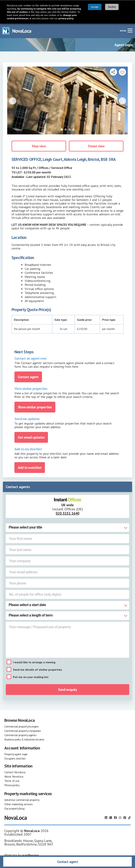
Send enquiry (67, 690)
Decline (112, 7)
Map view (39, 146)
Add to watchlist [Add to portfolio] (30, 468)
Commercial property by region (21, 726)
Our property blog (14, 808)
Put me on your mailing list (31, 677)
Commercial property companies (23, 731)
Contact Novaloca (15, 772)
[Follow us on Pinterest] (125, 818)
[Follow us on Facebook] (115, 818)
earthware (30, 855)
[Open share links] (113, 72)
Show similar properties (35, 407)
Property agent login (16, 754)
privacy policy (66, 18)
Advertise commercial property (22, 800)
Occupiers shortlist (15, 758)
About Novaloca (14, 776)
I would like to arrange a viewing (34, 662)
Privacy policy (12, 785)
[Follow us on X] (111, 818)
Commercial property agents (20, 735)
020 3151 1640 (67, 513)
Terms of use (12, 781)
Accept (95, 7)
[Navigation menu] (130, 30)
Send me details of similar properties (37, 670)
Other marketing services (18, 804)
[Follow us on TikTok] (129, 818)
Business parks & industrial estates (24, 739)
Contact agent (67, 862)
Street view (96, 146)
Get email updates (31, 437)
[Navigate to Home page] (17, 31)
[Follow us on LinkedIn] (106, 818)
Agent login (124, 45)
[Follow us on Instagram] (120, 818)
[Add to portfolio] (122, 72)
